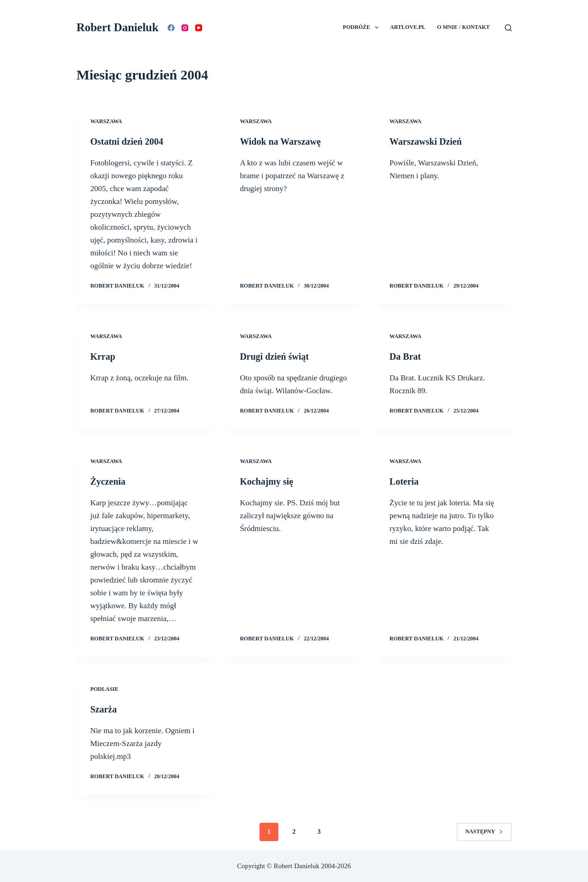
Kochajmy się (266, 481)
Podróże (362, 28)
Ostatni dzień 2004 (127, 141)
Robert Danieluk (117, 27)
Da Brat (405, 356)
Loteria (404, 481)
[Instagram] (185, 28)
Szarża (103, 709)
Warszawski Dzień (426, 141)
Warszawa (106, 121)
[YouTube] (199, 28)
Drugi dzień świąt (274, 356)
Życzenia (108, 481)
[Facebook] (171, 28)
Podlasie (104, 689)
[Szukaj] (508, 28)
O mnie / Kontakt (463, 27)
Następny (484, 831)
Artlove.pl (408, 27)
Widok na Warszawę (280, 141)
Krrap (102, 356)
